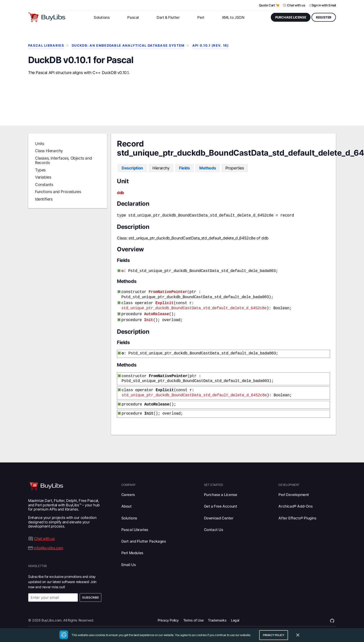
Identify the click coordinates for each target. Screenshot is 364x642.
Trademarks (217, 620)
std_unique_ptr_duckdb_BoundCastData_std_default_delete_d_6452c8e (194, 313)
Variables (43, 184)
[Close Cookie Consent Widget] (298, 635)
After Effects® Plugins (297, 518)
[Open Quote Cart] (278, 5)
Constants (44, 192)
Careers (128, 495)
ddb (120, 200)
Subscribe (91, 597)
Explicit (164, 308)
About (127, 506)
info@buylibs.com (48, 548)
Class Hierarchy (49, 158)
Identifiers (44, 206)
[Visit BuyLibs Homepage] (47, 17)
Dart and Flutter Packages (144, 541)
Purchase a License (221, 495)
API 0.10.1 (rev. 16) (211, 46)
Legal (235, 620)
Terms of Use (193, 620)
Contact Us (214, 530)
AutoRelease (156, 318)
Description (132, 175)
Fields (184, 175)
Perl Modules (132, 553)
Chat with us (296, 5)
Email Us (129, 565)
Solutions (129, 518)
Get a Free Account (221, 506)
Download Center (219, 518)
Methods (208, 175)
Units (40, 151)
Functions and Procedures (58, 199)
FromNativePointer (168, 298)
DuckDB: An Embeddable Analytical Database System (128, 46)
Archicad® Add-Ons (295, 506)
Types (40, 177)
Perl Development (294, 495)
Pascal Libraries (46, 46)
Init (149, 324)
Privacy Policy (168, 620)
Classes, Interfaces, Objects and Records (63, 168)
